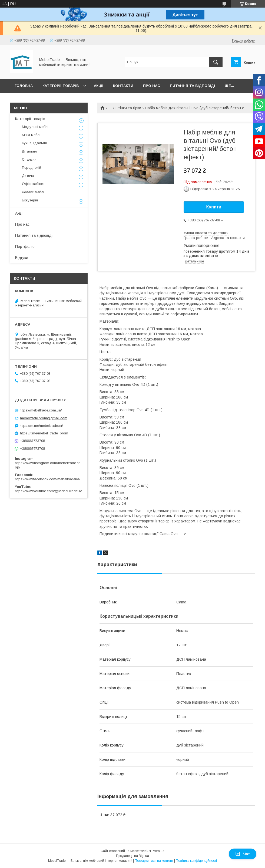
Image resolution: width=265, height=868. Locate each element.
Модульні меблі (35, 127)
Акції (99, 86)
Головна (24, 86)
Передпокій (32, 168)
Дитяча (28, 176)
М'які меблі (31, 135)
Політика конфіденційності (196, 861)
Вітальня (29, 151)
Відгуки (22, 258)
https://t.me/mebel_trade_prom (44, 433)
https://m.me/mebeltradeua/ (41, 426)
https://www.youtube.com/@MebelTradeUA (49, 491)
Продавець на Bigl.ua (132, 856)
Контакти (123, 86)
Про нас (152, 86)
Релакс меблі (33, 192)
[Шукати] (216, 62)
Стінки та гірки (128, 108)
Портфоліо (25, 246)
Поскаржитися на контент (154, 861)
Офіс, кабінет (33, 184)
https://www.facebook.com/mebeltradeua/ (48, 479)
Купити (214, 207)
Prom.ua (158, 851)
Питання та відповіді (192, 86)
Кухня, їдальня (34, 143)
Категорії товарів (61, 86)
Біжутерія (30, 200)
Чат (243, 854)
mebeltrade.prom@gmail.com (44, 418)
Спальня (29, 159)
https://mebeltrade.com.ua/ (41, 410)
